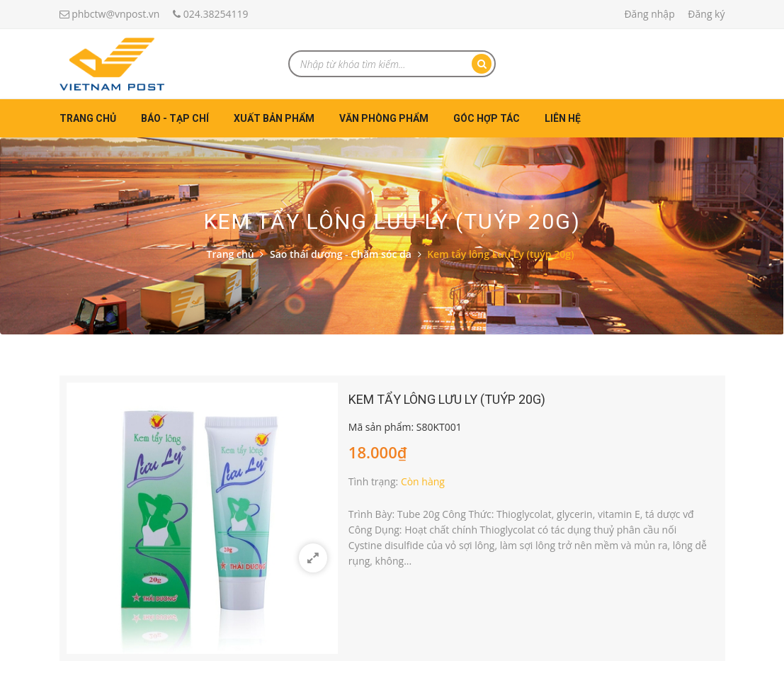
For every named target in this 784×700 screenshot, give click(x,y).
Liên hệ (563, 118)
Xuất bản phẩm (274, 118)
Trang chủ (88, 118)
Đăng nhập (649, 14)
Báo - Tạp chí (175, 118)
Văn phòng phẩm (384, 118)
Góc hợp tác (487, 118)
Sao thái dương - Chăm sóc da (341, 254)
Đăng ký (706, 14)
